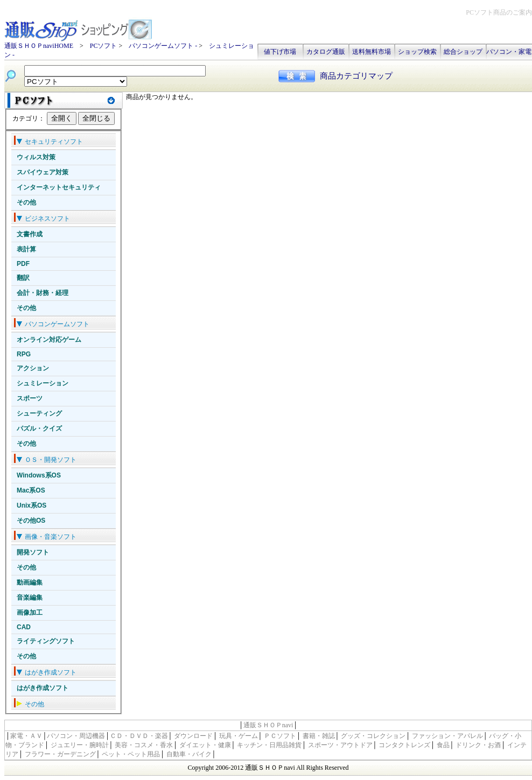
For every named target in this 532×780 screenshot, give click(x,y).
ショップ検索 (417, 52)
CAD (24, 627)
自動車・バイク (189, 754)
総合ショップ (463, 52)
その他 (26, 202)
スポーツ (30, 398)
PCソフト (104, 46)
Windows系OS (39, 475)
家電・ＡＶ (26, 736)
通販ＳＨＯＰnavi (268, 725)
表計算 (26, 249)
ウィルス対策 (36, 157)
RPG (24, 354)
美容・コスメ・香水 (144, 745)
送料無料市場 (372, 52)
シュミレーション (43, 383)
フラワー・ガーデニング (60, 754)
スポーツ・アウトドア (340, 745)
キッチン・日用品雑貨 (269, 745)
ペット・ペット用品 (131, 754)
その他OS (31, 521)
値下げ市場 (280, 52)
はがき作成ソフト (43, 688)
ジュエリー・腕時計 (80, 745)
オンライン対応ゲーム (49, 340)
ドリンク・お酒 (478, 745)
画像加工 (30, 613)
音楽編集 (30, 598)
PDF (23, 264)
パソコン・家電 (509, 52)
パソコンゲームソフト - (164, 46)
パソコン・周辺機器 (76, 736)
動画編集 (30, 582)
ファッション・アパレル (447, 736)
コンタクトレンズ (404, 745)
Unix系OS (31, 505)
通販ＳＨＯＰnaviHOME (39, 46)
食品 (443, 745)
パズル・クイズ (39, 428)
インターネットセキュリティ (59, 187)
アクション (33, 368)
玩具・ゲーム (239, 736)
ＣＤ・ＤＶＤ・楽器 (139, 736)
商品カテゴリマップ (356, 76)
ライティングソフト (46, 641)
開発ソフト (33, 552)
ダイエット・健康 (205, 745)
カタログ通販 (326, 52)
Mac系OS (31, 490)
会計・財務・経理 (43, 293)
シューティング (39, 413)
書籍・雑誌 (319, 736)
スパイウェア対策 (43, 172)
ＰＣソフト (280, 736)
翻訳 (23, 278)
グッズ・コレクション (373, 736)
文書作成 (30, 234)
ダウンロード (193, 736)
